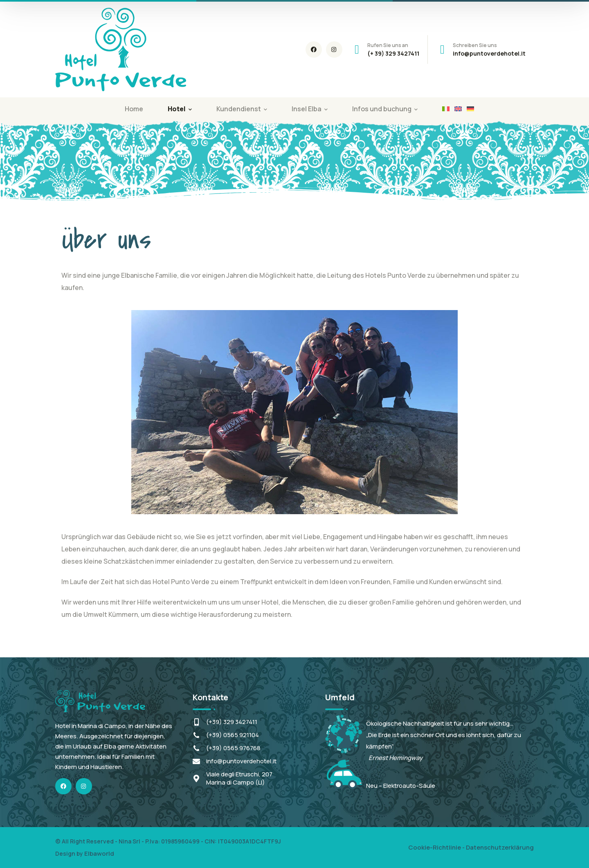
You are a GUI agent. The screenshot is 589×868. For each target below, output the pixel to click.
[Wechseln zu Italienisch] (446, 109)
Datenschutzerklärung (500, 847)
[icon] (314, 49)
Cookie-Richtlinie (435, 847)
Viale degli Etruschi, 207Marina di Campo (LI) (239, 778)
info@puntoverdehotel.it (241, 761)
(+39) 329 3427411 (232, 722)
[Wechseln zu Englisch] (458, 109)
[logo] (121, 49)
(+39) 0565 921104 (233, 735)
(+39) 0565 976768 (233, 748)
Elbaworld (99, 853)
